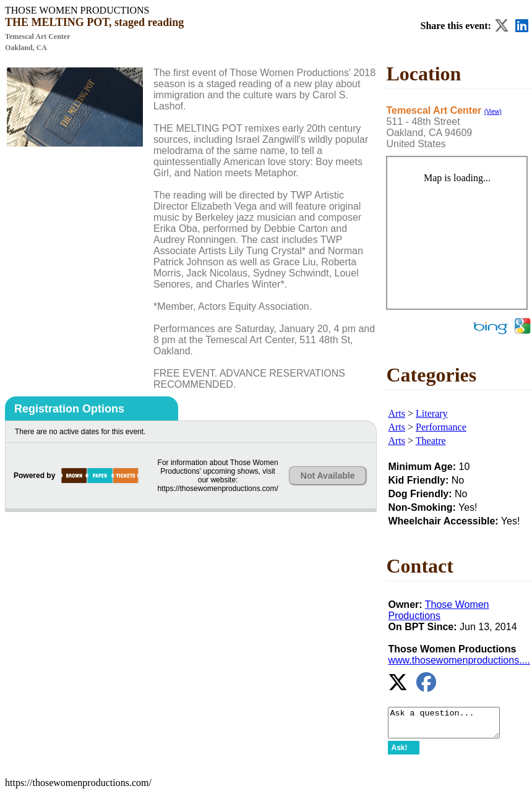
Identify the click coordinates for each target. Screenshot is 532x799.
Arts (397, 413)
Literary (432, 413)
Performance (441, 427)
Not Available (328, 476)
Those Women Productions (438, 610)
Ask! (399, 753)
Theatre (431, 441)
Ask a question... (450, 725)
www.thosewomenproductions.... (459, 660)
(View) (493, 112)
